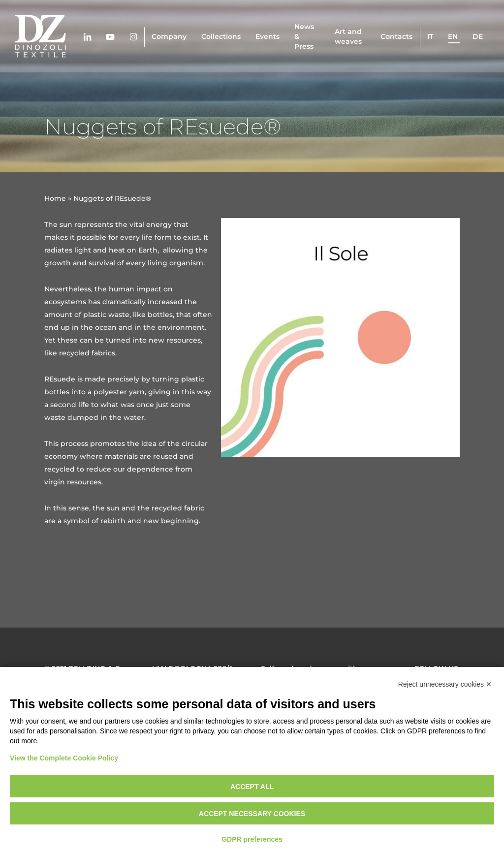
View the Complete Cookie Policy (64, 758)
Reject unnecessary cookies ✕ (445, 684)
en (453, 36)
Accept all (252, 787)
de (478, 36)
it (430, 36)
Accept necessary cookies (252, 814)
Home (55, 198)
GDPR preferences (252, 839)
